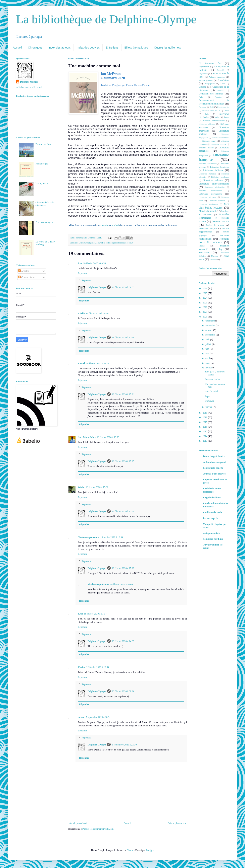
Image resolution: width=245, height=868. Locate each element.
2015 (205, 431)
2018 (205, 417)
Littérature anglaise (87, 243)
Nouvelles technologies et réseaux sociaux (115, 243)
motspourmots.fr (212, 533)
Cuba (201, 97)
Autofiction (223, 80)
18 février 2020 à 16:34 (112, 537)
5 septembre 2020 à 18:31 (98, 717)
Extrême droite (223, 107)
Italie (217, 117)
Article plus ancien (177, 823)
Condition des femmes (211, 94)
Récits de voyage (215, 225)
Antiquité (220, 70)
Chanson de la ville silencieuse (45, 204)
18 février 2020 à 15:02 (97, 487)
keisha (81, 487)
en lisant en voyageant (214, 462)
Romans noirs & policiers (214, 240)
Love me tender (212, 379)
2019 (205, 413)
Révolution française (208, 228)
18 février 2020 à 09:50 (94, 263)
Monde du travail (207, 211)
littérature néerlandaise (215, 187)
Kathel (115, 225)
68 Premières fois (210, 63)
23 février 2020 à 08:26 (123, 691)
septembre (211, 335)
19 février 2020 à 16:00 (121, 584)
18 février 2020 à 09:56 (97, 313)
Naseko (131, 850)
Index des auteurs (60, 48)
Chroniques (35, 48)
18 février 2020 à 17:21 (123, 394)
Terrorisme (204, 252)
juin (208, 349)
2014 (205, 436)
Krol (80, 614)
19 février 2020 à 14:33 (123, 641)
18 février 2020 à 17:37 (95, 614)
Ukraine (215, 256)
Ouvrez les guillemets (167, 48)
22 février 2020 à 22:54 (98, 667)
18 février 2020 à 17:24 (123, 511)
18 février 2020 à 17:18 (123, 338)
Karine (82, 667)
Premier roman (220, 221)
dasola (81, 717)
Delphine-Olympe (97, 287)
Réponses (86, 280)
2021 (205, 312)
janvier (209, 407)
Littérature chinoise (218, 144)
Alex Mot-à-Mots (87, 437)
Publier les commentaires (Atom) (98, 829)
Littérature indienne (213, 170)
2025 (205, 293)
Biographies (210, 83)
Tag (220, 249)
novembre (211, 325)
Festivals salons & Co (211, 111)
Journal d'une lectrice (214, 474)
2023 (205, 303)
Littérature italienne (213, 180)
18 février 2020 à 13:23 (108, 437)
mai (208, 354)
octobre (209, 330)
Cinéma (203, 87)
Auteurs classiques (217, 77)
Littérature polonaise (207, 197)
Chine (223, 84)
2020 (205, 317)
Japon (226, 117)
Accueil (17, 48)
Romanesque (42, 164)
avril (208, 358)
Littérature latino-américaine (214, 184)
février (209, 368)
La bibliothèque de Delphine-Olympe (106, 19)
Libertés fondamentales (214, 121)
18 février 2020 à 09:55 (123, 287)
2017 (205, 422)
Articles (23, 271)
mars (208, 363)
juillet (209, 344)
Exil (212, 107)
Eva (80, 263)
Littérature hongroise (220, 167)
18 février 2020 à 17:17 (123, 461)
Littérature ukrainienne (208, 204)
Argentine (203, 73)
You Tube (213, 259)
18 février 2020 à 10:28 (97, 363)
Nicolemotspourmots (89, 537)
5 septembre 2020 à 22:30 (124, 745)
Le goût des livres (212, 498)
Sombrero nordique (213, 539)
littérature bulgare (209, 141)
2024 (205, 298)
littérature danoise (206, 148)
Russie (202, 246)
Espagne (203, 107)
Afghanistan (204, 67)
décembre (210, 321)
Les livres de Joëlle (213, 512)
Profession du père (44, 222)
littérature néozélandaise (210, 191)
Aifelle (81, 313)
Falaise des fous (43, 144)
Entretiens (112, 48)
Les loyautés (42, 183)
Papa (207, 396)
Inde (207, 114)
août (208, 340)
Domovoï (209, 401)
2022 (205, 307)
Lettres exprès (210, 518)
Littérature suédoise (217, 201)
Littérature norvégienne (210, 194)
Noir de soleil (211, 391)
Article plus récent (78, 823)
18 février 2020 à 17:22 (123, 568)
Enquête (218, 97)
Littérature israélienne (220, 177)
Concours (221, 90)
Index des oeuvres (88, 48)
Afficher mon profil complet (30, 87)
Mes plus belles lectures (214, 206)
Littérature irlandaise (207, 174)
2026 (205, 288)
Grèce (226, 111)
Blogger (150, 850)
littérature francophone (208, 164)
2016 (205, 427)
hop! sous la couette (213, 468)
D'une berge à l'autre (214, 456)
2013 (205, 441)
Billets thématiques (136, 48)
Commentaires (27, 277)
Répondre (83, 273)
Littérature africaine (207, 124)
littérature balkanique (220, 137)
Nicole (105, 225)
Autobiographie (206, 80)
